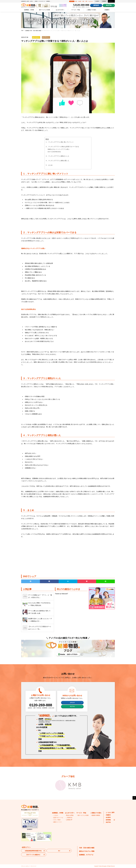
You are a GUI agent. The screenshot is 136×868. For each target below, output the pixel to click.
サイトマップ (34, 866)
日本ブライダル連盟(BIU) (33, 855)
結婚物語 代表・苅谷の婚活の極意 (33, 31)
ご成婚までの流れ (91, 10)
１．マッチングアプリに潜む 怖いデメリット (60, 142)
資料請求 (96, 5)
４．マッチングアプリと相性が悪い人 (57, 161)
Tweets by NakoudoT (61, 594)
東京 (76, 1)
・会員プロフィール (58, 818)
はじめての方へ (60, 10)
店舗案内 (107, 10)
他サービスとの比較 (44, 10)
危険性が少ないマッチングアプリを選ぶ (59, 149)
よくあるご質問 (110, 813)
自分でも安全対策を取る (54, 152)
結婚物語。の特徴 (29, 10)
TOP (22, 31)
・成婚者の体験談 (95, 815)
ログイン (111, 1)
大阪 (83, 1)
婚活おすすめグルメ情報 (87, 851)
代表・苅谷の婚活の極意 (87, 848)
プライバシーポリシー (25, 866)
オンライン (91, 1)
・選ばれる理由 (69, 815)
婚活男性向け (46, 37)
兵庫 (86, 1)
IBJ (59, 851)
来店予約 (109, 5)
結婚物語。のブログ (86, 855)
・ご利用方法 (69, 818)
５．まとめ (49, 165)
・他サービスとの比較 (82, 815)
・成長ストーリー (57, 822)
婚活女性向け (36, 37)
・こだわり (55, 815)
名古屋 (80, 1)
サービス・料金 (76, 10)
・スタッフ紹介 (56, 820)
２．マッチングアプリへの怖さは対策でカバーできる (62, 147)
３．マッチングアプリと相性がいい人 (57, 156)
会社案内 (97, 1)
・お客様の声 (69, 820)
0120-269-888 (82, 5)
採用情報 (104, 1)
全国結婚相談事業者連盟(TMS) (33, 851)
